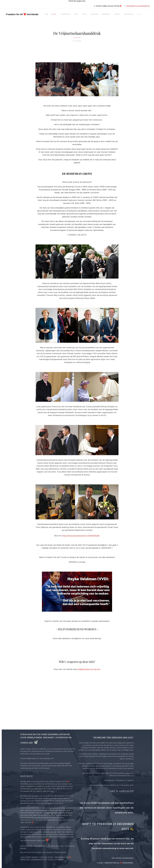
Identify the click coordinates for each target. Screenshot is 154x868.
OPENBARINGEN (37, 860)
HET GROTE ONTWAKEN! (54, 860)
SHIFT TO (89, 824)
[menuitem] (100, 14)
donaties (50, 813)
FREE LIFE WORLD (46, 857)
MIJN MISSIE (59, 857)
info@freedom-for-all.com (89, 669)
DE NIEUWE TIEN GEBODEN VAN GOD (113, 738)
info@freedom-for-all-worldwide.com (138, 6)
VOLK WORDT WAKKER (29, 857)
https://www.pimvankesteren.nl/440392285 (81, 536)
